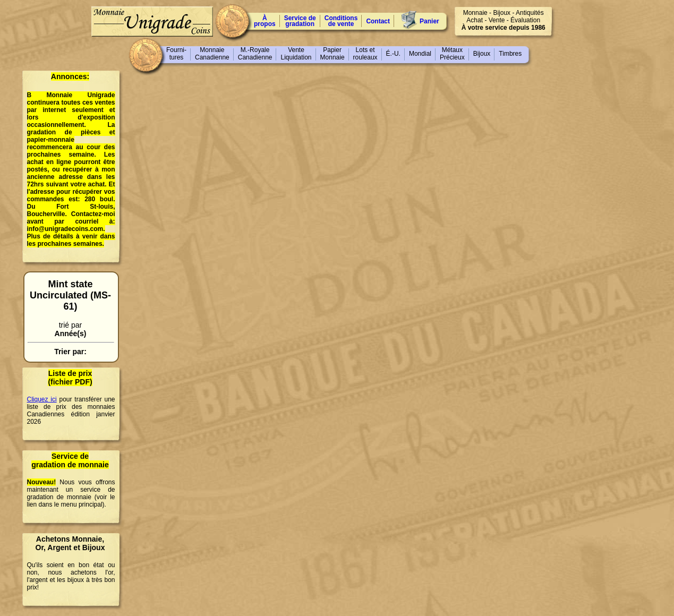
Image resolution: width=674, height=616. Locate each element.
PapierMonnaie (332, 54)
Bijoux (482, 54)
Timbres (510, 54)
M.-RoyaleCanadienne (255, 54)
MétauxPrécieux (452, 54)
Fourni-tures (176, 54)
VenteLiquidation (296, 54)
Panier (429, 21)
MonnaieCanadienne (212, 54)
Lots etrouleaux (365, 54)
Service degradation (300, 21)
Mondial (420, 54)
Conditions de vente (341, 21)
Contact (378, 21)
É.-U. (393, 54)
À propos (265, 21)
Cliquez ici (42, 399)
